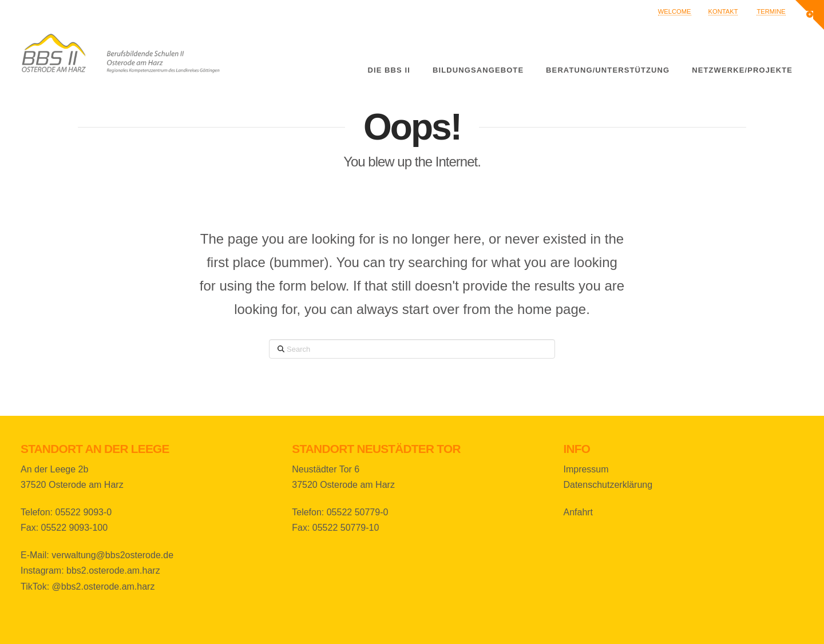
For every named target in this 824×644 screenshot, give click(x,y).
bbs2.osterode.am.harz (113, 571)
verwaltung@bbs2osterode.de (112, 555)
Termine (771, 11)
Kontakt (723, 11)
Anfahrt (578, 512)
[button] (810, 15)
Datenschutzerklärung (608, 485)
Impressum (586, 469)
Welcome (675, 11)
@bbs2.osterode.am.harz (104, 587)
